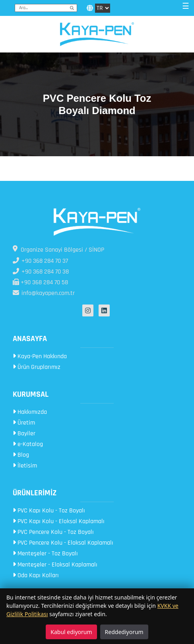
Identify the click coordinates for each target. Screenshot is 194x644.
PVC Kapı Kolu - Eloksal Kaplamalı (59, 521)
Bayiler (24, 434)
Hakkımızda (30, 412)
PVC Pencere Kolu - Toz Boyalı (53, 532)
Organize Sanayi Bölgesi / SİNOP (58, 250)
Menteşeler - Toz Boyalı (45, 554)
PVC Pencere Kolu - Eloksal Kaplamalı (63, 543)
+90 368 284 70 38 (41, 272)
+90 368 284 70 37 (40, 261)
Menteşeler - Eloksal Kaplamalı (55, 565)
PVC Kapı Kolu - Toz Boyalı (49, 511)
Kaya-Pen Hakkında (40, 356)
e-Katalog (28, 444)
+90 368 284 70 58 (40, 282)
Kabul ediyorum (71, 632)
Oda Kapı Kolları (36, 575)
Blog (21, 455)
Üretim (24, 423)
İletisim (25, 466)
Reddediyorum (124, 632)
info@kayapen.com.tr (44, 293)
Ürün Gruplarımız (37, 367)
